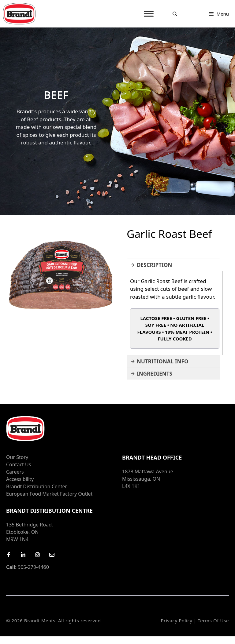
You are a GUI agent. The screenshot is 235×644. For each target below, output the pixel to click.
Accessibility (20, 479)
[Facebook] (9, 555)
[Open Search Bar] (175, 14)
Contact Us (19, 464)
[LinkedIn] (23, 555)
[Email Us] (52, 555)
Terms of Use (213, 620)
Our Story (17, 457)
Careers (15, 472)
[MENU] (149, 14)
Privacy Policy (176, 620)
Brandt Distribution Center (37, 486)
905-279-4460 (28, 567)
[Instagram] (37, 555)
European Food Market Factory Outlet (49, 494)
